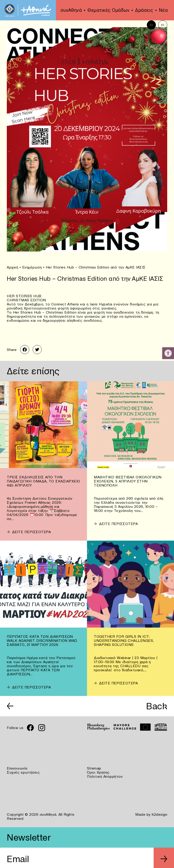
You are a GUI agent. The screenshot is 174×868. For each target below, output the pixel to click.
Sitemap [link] (94, 768)
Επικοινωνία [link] (17, 768)
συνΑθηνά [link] (71, 10)
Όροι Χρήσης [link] (98, 772)
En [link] (163, 25)
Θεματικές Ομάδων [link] (108, 10)
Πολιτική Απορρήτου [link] (105, 776)
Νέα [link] (163, 10)
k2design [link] (159, 814)
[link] (168, 353)
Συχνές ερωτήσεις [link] (23, 772)
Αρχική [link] (12, 267)
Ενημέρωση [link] (32, 267)
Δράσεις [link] (144, 10)
